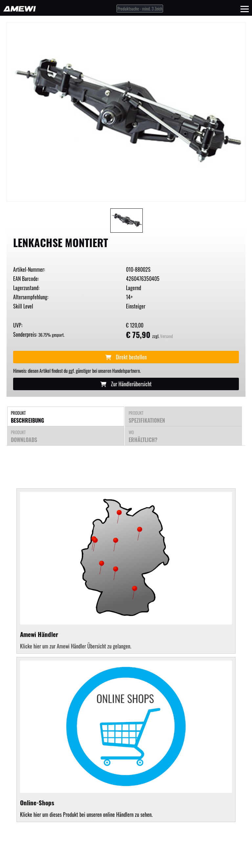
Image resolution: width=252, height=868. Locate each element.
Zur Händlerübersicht (126, 384)
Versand (167, 336)
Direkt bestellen (126, 357)
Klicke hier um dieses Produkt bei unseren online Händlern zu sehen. (126, 740)
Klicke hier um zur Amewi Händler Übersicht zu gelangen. (76, 646)
